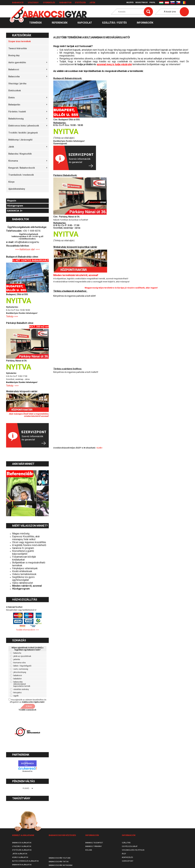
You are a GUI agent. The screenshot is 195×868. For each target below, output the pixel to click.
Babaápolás (28, 105)
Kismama (28, 161)
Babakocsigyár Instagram (61, 865)
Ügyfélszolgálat (130, 846)
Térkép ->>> (13, 386)
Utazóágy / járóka (17, 84)
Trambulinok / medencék (21, 175)
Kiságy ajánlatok (20, 857)
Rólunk (89, 850)
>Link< (99, 448)
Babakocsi (18, 3)
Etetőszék (80, 3)
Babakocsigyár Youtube (60, 858)
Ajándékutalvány (17, 189)
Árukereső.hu (27, 771)
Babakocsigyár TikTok (59, 862)
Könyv (11, 182)
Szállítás (126, 843)
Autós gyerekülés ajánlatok (25, 861)
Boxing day (14, 55)
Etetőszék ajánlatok (22, 850)
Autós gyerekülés (28, 62)
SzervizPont (128, 861)
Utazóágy (33, 3)
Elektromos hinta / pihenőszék (28, 126)
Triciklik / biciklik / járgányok (23, 133)
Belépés (130, 3)
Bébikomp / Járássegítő (20, 140)
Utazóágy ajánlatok (22, 846)
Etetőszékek (15, 91)
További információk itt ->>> (27, 630)
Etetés (28, 98)
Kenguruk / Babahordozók (28, 168)
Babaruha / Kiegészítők (20, 154)
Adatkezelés (127, 857)
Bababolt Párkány (94, 846)
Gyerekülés (49, 3)
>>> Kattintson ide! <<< (27, 249)
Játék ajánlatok (20, 854)
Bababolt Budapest (94, 843)
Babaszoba (28, 76)
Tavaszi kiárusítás (18, 48)
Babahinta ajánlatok (22, 865)
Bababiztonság (28, 119)
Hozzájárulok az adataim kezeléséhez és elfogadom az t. (28, 701)
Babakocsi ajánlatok (22, 843)
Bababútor (65, 3)
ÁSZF (124, 854)
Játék (92, 3)
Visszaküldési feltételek (133, 850)
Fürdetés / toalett (28, 112)
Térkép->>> (12, 316)
